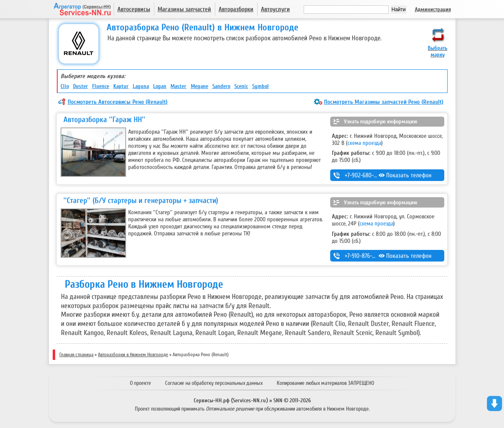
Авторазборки (236, 9)
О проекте (140, 383)
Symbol (261, 86)
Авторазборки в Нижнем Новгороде (133, 355)
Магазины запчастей (184, 9)
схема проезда (364, 143)
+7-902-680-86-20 (366, 175)
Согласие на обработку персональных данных (214, 383)
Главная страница (76, 355)
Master (178, 86)
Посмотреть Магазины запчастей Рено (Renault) (384, 102)
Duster (80, 86)
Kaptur (121, 86)
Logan (160, 86)
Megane (200, 86)
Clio (65, 86)
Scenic (241, 86)
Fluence (101, 86)
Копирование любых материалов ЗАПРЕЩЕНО (325, 383)
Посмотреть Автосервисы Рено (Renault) (118, 102)
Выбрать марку (437, 51)
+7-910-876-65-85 (365, 256)
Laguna (141, 86)
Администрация (433, 10)
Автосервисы (134, 9)
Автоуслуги (275, 9)
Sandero (221, 86)
